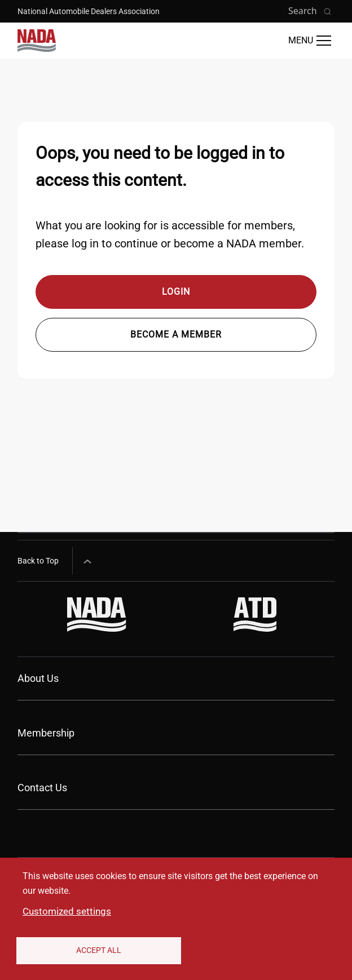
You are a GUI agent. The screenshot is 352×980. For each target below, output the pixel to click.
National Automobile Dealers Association (89, 11)
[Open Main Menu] (310, 41)
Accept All (99, 950)
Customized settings (67, 911)
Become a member (176, 334)
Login (176, 292)
